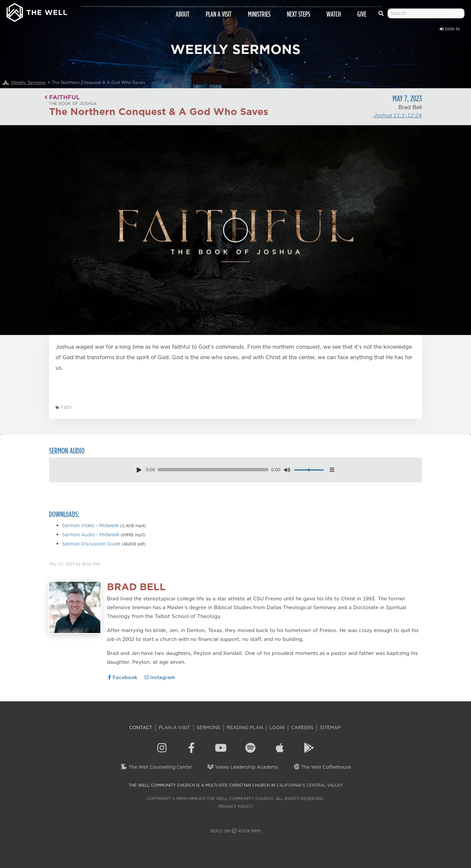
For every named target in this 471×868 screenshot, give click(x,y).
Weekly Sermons (28, 82)
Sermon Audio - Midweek (91, 535)
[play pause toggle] (139, 470)
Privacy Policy (236, 806)
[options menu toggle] (332, 470)
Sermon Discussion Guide (91, 544)
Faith (64, 407)
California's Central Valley (310, 785)
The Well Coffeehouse (322, 767)
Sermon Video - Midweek (91, 526)
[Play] (235, 230)
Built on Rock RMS (236, 831)
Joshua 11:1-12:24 (398, 115)
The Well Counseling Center (156, 767)
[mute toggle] (287, 470)
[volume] (309, 470)
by (75, 564)
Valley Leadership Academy (243, 767)
